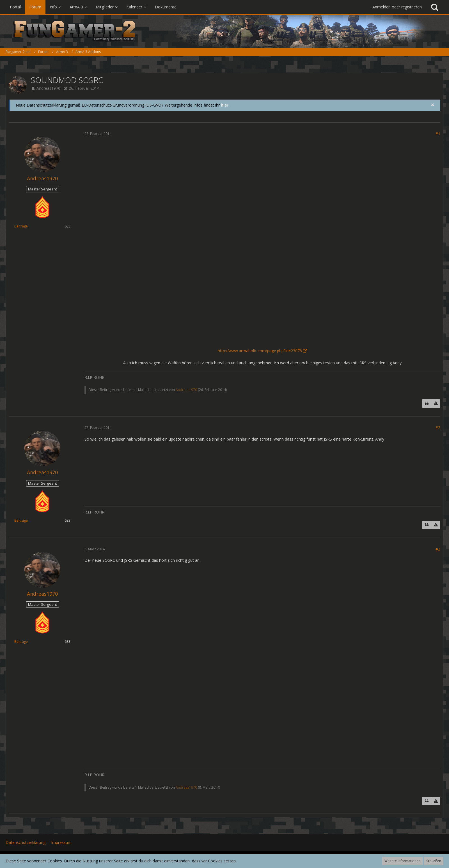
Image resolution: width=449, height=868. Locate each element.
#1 (438, 134)
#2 (438, 428)
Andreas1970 (48, 88)
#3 (438, 549)
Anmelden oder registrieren (397, 7)
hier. (225, 105)
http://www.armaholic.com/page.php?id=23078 (260, 351)
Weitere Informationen (402, 861)
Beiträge (21, 226)
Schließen (434, 861)
